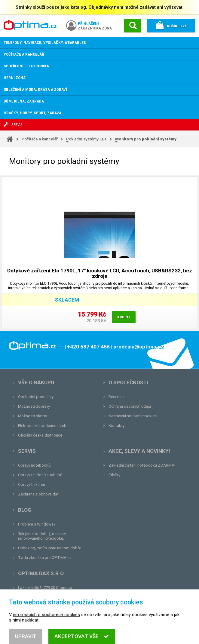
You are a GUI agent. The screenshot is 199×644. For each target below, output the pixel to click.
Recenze (116, 397)
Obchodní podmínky (36, 397)
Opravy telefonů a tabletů (40, 475)
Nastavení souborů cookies (133, 416)
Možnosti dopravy (34, 406)
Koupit (124, 317)
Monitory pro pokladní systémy (146, 139)
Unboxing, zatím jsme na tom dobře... (51, 548)
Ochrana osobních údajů (130, 406)
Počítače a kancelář (40, 139)
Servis (27, 451)
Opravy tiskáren (32, 485)
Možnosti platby (32, 416)
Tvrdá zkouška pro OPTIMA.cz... (46, 558)
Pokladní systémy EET (86, 139)
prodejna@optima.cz (49, 597)
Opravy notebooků (34, 465)
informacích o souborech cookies (46, 631)
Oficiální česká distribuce (40, 435)
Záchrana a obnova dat (38, 494)
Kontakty (116, 426)
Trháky (114, 475)
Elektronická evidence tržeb (42, 426)
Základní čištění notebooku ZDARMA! (142, 465)
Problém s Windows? (37, 524)
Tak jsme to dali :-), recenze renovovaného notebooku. (42, 536)
